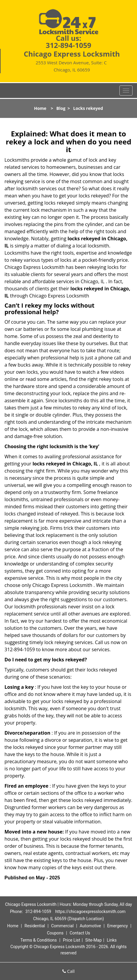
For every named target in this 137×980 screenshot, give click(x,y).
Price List (72, 940)
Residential (35, 926)
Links (112, 940)
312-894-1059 (68, 45)
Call (68, 971)
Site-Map (94, 940)
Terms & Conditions (39, 940)
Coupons (55, 933)
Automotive (90, 926)
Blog (61, 108)
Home (40, 108)
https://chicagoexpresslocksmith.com (90, 912)
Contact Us (80, 933)
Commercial (62, 926)
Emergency (117, 926)
